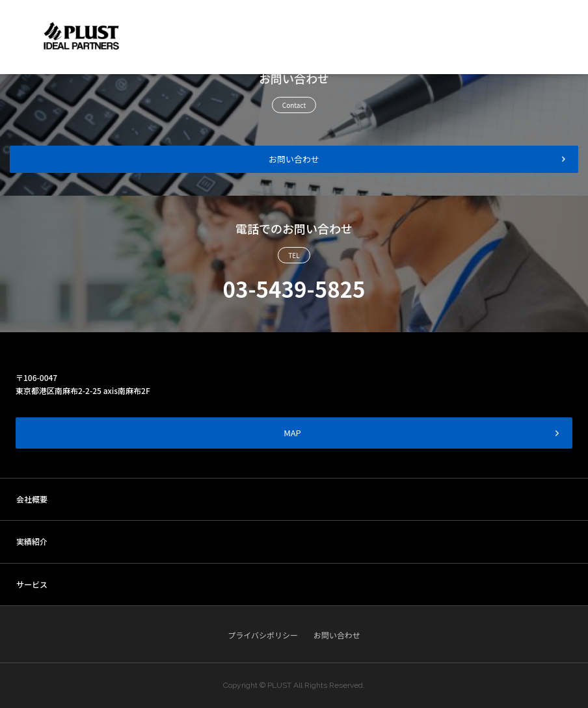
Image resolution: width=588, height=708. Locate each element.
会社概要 (32, 499)
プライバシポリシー (263, 635)
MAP (421, 433)
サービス (32, 584)
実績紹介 (32, 541)
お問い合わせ (294, 159)
